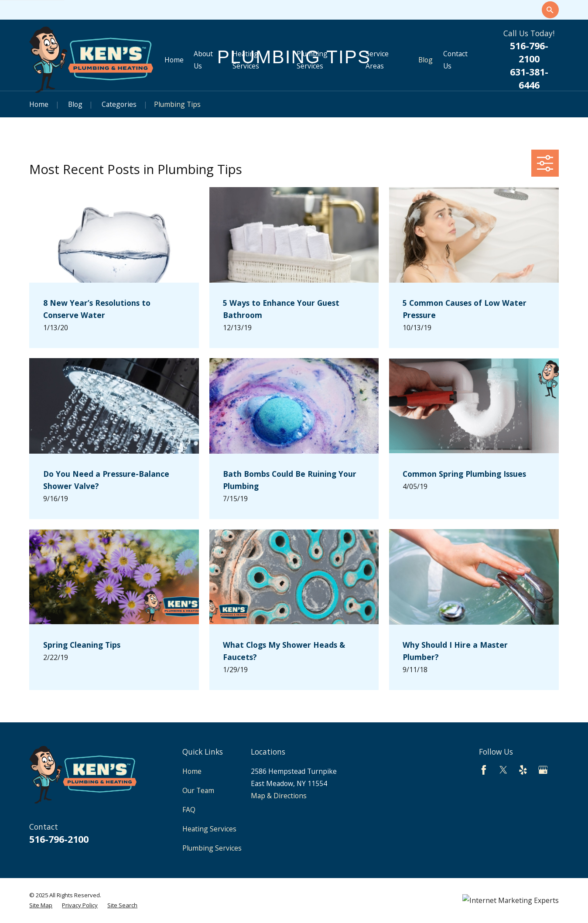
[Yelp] (523, 770)
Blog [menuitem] (426, 60)
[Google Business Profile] (543, 770)
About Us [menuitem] (203, 60)
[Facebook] (484, 770)
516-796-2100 (529, 52)
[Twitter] (503, 770)
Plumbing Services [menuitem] (312, 60)
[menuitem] (41, 905)
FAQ (189, 810)
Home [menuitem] (174, 60)
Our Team (198, 790)
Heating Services (209, 829)
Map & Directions (279, 796)
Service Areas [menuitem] (377, 60)
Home (192, 771)
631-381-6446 (529, 78)
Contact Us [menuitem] (455, 60)
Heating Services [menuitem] (246, 60)
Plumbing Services (212, 848)
